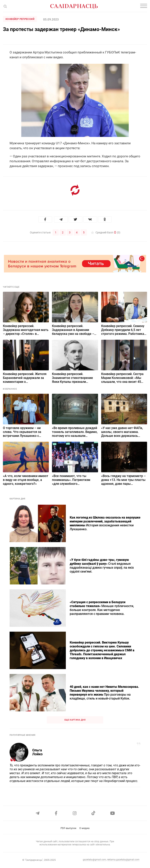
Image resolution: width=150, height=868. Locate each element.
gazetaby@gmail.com (94, 860)
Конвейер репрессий (20, 19)
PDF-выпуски (68, 828)
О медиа (84, 828)
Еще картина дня (75, 720)
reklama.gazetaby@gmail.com (123, 860)
